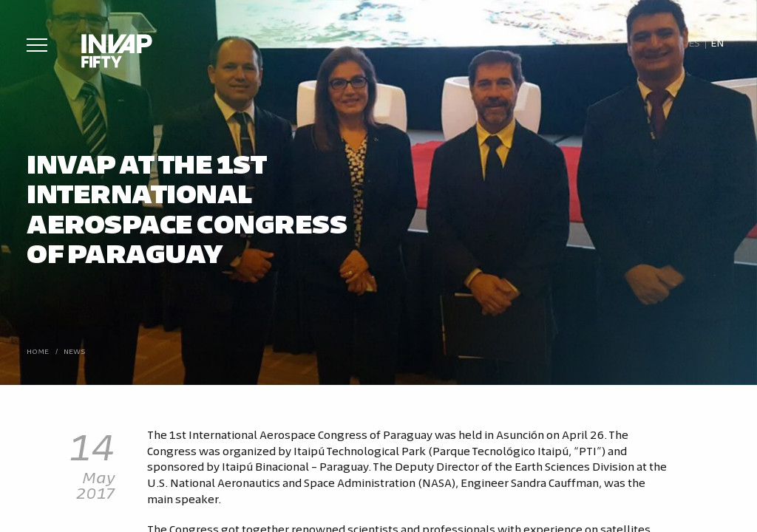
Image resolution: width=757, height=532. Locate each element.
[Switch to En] (718, 43)
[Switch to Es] (694, 43)
